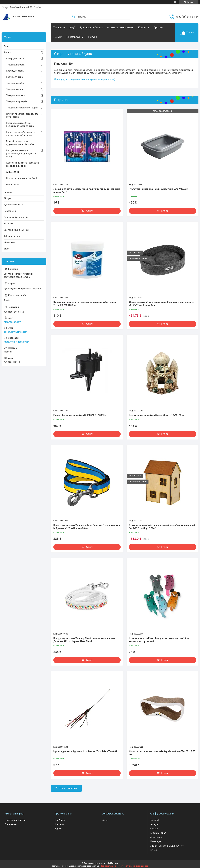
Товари (57, 28)
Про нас (158, 28)
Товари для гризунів (17, 101)
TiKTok (153, 850)
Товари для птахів (15, 95)
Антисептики (13, 172)
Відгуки (92, 37)
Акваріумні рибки (15, 58)
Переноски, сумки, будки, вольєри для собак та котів (20, 125)
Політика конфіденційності (137, 866)
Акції (72, 28)
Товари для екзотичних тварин (22, 108)
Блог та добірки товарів (16, 217)
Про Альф (60, 820)
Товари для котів (15, 89)
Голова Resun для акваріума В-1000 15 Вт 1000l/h (80, 415)
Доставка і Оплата (13, 205)
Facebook (155, 820)
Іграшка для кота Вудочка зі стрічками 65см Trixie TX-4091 (85, 751)
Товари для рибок (15, 65)
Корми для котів (14, 77)
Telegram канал (12, 236)
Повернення (10, 211)
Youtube (154, 829)
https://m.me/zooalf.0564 (17, 342)
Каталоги (9, 224)
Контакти (143, 28)
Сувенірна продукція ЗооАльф (22, 178)
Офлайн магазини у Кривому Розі (167, 846)
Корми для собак (15, 71)
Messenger (156, 841)
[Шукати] (74, 17)
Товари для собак (15, 83)
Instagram (155, 824)
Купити (89, 211)
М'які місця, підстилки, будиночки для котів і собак (20, 143)
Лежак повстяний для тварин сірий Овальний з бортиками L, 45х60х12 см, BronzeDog (161, 304)
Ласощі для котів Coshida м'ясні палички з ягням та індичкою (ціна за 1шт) (87, 191)
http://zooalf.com (12, 322)
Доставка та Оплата (91, 28)
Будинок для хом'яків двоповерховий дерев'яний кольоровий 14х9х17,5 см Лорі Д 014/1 (162, 527)
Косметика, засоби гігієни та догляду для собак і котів (21, 134)
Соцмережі (73, 37)
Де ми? (58, 37)
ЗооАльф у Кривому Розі (16, 230)
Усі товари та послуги (66, 788)
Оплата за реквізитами (120, 28)
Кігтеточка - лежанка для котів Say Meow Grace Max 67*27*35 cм (162, 753)
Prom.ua (115, 863)
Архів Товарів (13, 184)
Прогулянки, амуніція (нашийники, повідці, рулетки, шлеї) (21, 154)
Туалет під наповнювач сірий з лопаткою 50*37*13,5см (159, 189)
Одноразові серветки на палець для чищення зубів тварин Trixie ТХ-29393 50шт (85, 304)
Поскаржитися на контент (112, 866)
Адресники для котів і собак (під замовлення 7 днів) (23, 164)
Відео (7, 249)
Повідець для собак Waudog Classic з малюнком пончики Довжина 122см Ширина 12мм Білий (84, 640)
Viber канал (10, 242)
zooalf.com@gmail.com (16, 332)
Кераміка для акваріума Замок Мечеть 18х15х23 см (157, 415)
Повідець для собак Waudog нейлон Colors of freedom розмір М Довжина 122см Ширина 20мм (87, 527)
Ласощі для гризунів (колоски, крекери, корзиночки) (85, 79)
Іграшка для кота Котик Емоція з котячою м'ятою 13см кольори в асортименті (159, 640)
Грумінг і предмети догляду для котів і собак (22, 115)
